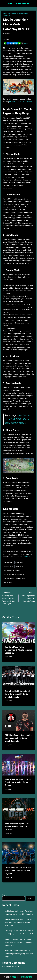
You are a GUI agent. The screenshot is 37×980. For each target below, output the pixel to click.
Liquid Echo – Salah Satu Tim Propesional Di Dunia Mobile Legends (18, 871)
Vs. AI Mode (8, 583)
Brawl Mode (19, 562)
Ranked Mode (20, 578)
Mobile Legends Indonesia (12, 570)
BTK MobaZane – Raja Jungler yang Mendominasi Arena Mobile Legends (18, 738)
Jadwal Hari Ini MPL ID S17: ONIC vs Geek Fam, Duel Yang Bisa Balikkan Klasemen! (18, 922)
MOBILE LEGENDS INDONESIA (21, 102)
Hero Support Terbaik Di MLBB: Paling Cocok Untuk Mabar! (18, 419)
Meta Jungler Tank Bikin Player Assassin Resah (27, 597)
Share (26, 44)
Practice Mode (9, 578)
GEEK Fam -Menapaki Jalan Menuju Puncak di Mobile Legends (17, 826)
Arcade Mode (8, 562)
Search (5, 895)
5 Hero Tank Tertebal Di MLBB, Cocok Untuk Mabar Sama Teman (18, 782)
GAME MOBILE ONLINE (10, 14)
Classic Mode (8, 566)
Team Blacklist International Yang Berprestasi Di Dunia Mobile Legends (17, 694)
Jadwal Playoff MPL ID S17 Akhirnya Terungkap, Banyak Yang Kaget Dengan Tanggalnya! (19, 942)
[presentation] (18, 632)
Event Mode (19, 566)
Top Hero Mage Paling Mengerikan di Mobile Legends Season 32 (18, 650)
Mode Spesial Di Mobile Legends (14, 574)
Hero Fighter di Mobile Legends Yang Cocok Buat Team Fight (10, 598)
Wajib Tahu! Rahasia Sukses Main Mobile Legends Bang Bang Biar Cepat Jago (19, 954)
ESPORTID (26, 557)
